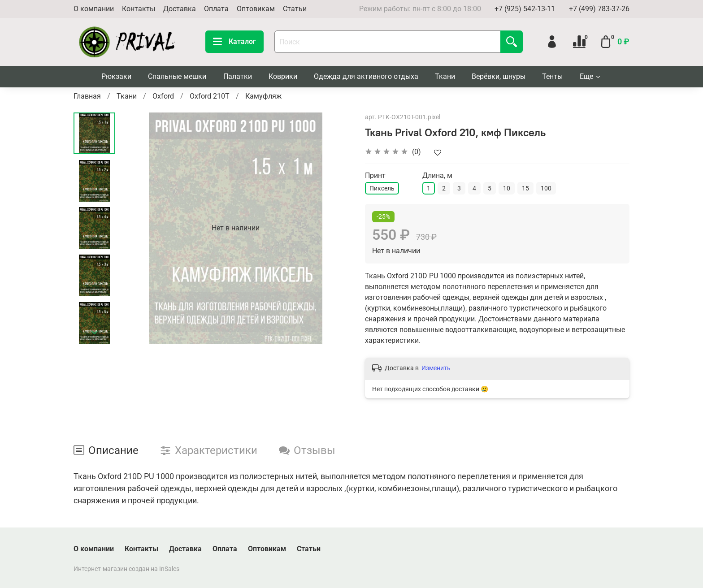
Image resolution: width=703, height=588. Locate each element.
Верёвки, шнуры (499, 76)
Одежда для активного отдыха (366, 76)
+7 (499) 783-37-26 (599, 9)
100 (546, 188)
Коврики (283, 76)
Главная (87, 96)
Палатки (238, 76)
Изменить (436, 368)
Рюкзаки (116, 76)
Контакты (139, 9)
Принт (375, 175)
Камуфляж (263, 96)
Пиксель (382, 188)
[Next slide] (95, 333)
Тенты (552, 76)
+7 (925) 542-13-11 (525, 9)
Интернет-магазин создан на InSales (126, 569)
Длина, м (437, 175)
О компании (94, 9)
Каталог (234, 42)
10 (507, 188)
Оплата (216, 9)
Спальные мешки (177, 76)
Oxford (163, 96)
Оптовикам (256, 9)
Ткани (445, 76)
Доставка (180, 9)
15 (525, 188)
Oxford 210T (210, 96)
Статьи (295, 9)
